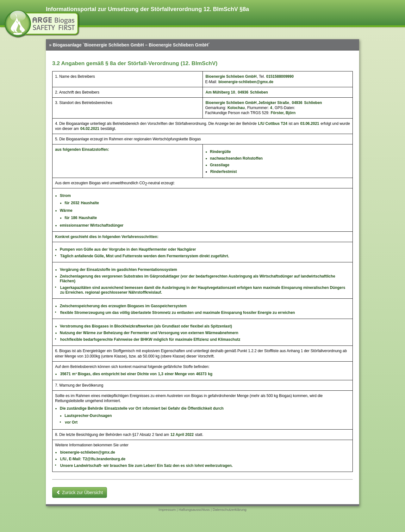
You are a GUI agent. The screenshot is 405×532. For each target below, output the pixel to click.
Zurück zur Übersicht (80, 492)
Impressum (167, 510)
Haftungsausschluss (194, 510)
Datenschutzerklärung (230, 510)
